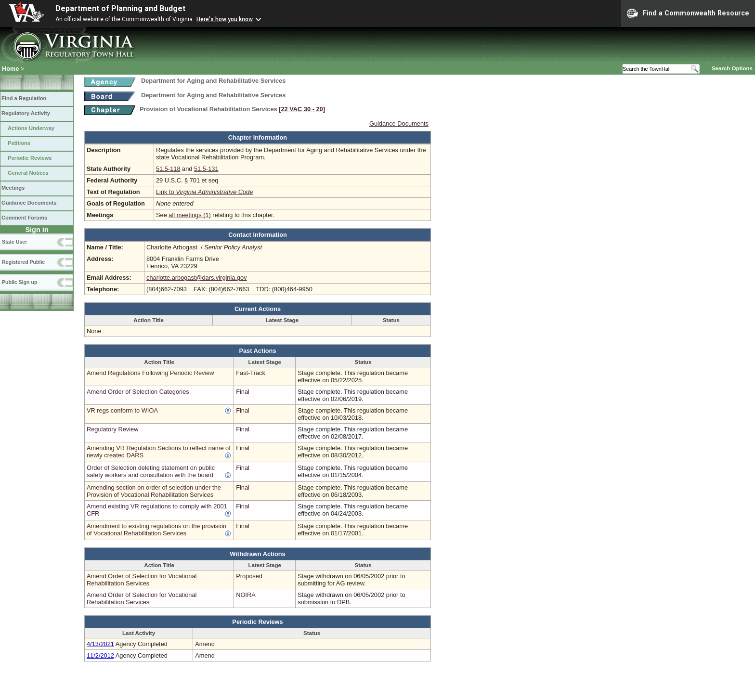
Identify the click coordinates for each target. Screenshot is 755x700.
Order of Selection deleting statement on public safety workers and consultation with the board (151, 471)
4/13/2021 (100, 644)
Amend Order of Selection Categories (138, 392)
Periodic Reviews (30, 158)
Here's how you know (225, 19)
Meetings (13, 188)
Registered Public (23, 262)
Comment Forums (24, 218)
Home (11, 69)
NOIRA (246, 595)
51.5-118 (168, 169)
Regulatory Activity (26, 113)
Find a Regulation (24, 98)
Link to (204, 192)
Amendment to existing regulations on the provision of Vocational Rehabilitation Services (156, 530)
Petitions (19, 143)
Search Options (732, 68)
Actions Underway (31, 128)
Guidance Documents (29, 203)
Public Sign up (20, 282)
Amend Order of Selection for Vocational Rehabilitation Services (142, 580)
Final (243, 392)
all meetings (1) (189, 215)
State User (14, 242)
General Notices (28, 173)
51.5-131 (206, 169)
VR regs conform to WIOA (122, 410)
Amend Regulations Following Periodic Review (150, 373)
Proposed (249, 576)
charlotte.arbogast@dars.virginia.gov (197, 278)
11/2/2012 (100, 655)
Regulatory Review (112, 429)
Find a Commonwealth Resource (688, 13)
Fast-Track (251, 373)
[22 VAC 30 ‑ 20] (302, 109)
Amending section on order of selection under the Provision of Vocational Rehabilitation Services (154, 491)
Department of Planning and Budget (120, 8)
